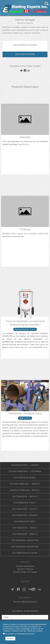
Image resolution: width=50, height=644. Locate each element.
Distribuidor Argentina (25, 540)
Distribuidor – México (25, 496)
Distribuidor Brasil (25, 478)
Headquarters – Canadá (25, 465)
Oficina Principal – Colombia (25, 471)
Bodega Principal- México (25, 490)
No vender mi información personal (20, 634)
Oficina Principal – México (25, 484)
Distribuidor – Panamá (25, 515)
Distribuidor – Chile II (25, 509)
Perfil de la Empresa (25, 566)
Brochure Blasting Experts (25, 602)
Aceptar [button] (10, 638)
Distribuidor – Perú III (25, 534)
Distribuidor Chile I (25, 503)
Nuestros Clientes (25, 23)
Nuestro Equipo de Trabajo (25, 572)
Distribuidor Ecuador (25, 553)
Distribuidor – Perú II (25, 528)
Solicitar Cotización (25, 54)
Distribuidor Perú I (25, 522)
